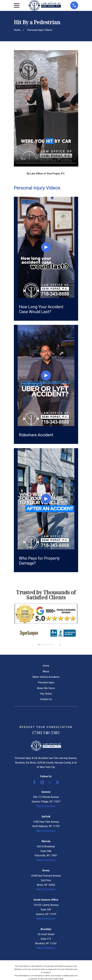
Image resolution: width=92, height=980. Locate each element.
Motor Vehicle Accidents (46, 677)
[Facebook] (34, 782)
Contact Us (46, 699)
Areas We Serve (46, 688)
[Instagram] (42, 782)
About (46, 671)
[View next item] (60, 645)
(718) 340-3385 (46, 733)
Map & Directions (46, 806)
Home (46, 666)
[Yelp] (57, 782)
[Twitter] (50, 782)
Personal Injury (46, 682)
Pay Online (46, 694)
